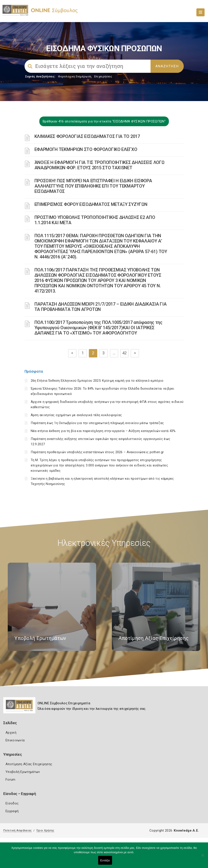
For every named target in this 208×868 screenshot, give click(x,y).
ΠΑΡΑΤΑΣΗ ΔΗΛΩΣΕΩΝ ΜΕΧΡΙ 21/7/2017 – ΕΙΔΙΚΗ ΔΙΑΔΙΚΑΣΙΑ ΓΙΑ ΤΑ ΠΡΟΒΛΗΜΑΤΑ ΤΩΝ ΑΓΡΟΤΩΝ (101, 307)
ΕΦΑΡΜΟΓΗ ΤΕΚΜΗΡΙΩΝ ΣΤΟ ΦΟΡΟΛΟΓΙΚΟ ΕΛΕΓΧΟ (86, 149)
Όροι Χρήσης (45, 830)
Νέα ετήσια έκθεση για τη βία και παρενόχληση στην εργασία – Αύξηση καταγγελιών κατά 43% (103, 431)
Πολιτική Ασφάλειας (17, 830)
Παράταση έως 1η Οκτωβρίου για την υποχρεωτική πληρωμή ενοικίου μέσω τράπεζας (97, 423)
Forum (10, 780)
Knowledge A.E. (186, 830)
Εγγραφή (12, 811)
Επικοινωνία (15, 740)
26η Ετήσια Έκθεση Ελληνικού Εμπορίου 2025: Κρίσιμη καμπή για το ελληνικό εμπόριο (97, 381)
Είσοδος (12, 803)
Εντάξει (105, 860)
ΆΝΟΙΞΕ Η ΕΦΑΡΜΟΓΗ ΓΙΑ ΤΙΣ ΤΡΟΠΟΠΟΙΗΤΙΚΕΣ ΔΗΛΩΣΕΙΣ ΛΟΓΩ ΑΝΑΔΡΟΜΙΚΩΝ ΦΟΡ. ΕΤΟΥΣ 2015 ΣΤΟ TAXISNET (99, 165)
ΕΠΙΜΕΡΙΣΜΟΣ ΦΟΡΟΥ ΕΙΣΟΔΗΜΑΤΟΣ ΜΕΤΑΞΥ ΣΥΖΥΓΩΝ (91, 204)
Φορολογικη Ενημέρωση (75, 76)
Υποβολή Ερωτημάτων (23, 772)
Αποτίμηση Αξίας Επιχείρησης (29, 764)
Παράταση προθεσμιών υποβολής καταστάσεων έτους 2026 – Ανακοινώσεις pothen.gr (97, 452)
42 (125, 353)
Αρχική (11, 733)
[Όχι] (202, 857)
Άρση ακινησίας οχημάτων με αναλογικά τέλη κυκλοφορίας (76, 415)
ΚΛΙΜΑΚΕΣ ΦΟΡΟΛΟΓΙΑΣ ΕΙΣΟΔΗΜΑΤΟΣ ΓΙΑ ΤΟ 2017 (87, 136)
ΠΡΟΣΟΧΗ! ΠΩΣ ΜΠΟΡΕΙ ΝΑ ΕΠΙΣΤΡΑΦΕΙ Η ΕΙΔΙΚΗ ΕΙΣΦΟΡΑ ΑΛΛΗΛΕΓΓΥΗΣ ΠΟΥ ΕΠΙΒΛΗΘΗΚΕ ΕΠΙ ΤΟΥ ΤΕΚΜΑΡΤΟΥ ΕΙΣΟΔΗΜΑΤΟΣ (93, 186)
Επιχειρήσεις (103, 76)
